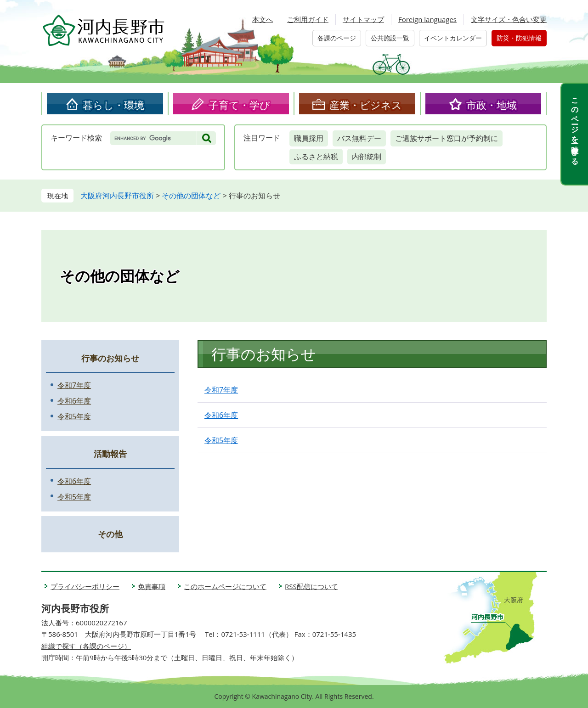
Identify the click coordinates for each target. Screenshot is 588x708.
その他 (110, 534)
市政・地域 (492, 105)
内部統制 (367, 157)
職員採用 (309, 138)
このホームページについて (225, 586)
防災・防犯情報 (519, 38)
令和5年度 (221, 440)
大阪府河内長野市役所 (117, 196)
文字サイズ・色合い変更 (509, 19)
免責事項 (152, 586)
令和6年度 (221, 415)
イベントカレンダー (453, 38)
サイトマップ (363, 19)
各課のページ (337, 38)
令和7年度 (221, 390)
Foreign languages (427, 19)
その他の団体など (191, 196)
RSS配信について (311, 586)
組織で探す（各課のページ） (86, 646)
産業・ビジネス (366, 105)
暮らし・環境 (113, 105)
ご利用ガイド (308, 19)
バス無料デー (359, 138)
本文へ (263, 19)
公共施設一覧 (390, 38)
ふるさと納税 (316, 157)
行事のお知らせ (110, 358)
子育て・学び (239, 105)
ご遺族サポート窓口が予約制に (447, 138)
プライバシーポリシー (85, 586)
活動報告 (110, 454)
